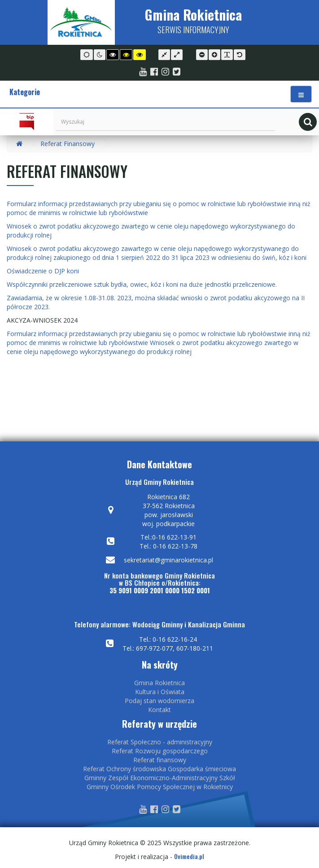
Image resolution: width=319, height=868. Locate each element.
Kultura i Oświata (160, 692)
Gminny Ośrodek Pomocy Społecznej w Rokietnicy (160, 787)
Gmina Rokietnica (159, 683)
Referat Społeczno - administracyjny (160, 742)
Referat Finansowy (68, 144)
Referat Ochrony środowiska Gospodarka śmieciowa (159, 769)
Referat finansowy (160, 760)
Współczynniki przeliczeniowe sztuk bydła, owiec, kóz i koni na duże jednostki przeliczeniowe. (142, 284)
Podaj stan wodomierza (159, 701)
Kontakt (159, 710)
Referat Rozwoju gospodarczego (160, 751)
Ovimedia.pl (189, 856)
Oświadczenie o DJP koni (43, 271)
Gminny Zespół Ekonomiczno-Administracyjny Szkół (160, 778)
